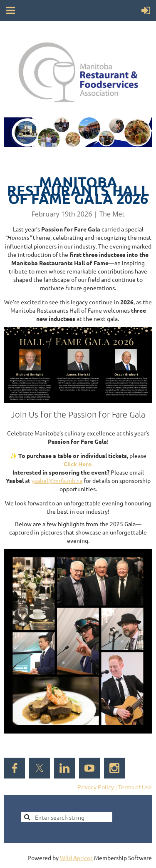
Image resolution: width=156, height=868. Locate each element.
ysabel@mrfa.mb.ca (57, 480)
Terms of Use (135, 787)
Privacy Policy (96, 787)
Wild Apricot (76, 858)
